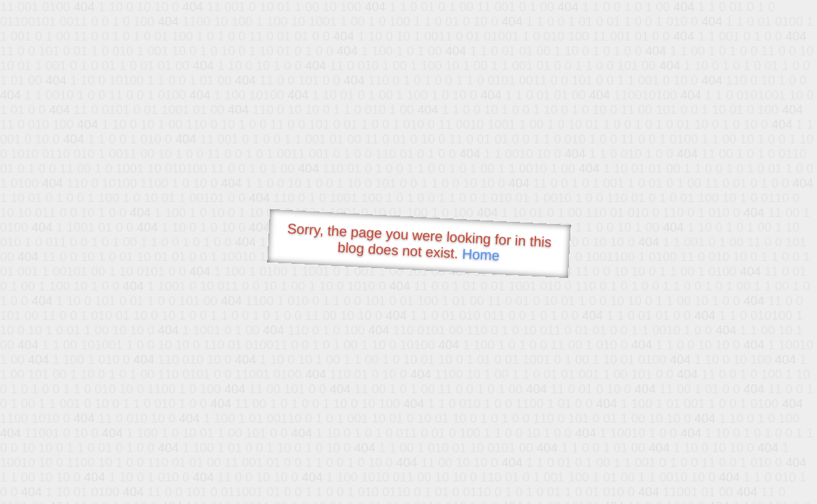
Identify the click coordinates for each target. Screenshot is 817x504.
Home (481, 254)
